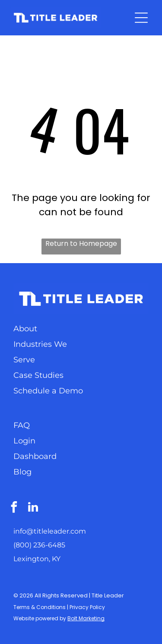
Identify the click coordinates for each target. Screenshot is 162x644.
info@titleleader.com (50, 531)
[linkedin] (33, 508)
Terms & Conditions (40, 607)
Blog (22, 472)
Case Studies (38, 375)
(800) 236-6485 (39, 545)
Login (24, 441)
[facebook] (14, 508)
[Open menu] (141, 18)
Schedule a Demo (48, 391)
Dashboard (35, 456)
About (25, 329)
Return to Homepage (81, 243)
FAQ (22, 425)
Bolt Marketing (86, 618)
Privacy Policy (87, 607)
